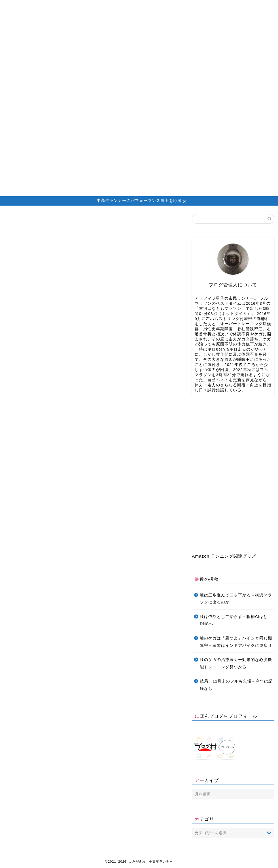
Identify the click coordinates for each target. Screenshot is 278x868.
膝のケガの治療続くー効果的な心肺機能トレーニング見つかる (236, 663)
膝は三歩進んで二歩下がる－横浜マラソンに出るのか (236, 599)
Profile (107, 7)
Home (26, 7)
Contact (149, 7)
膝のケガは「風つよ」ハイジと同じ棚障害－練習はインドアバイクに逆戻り (236, 642)
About (66, 7)
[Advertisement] (139, 154)
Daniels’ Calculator (192, 7)
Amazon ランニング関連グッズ (224, 556)
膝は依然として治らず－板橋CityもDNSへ (233, 620)
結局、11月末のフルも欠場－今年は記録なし (236, 685)
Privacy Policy (235, 7)
